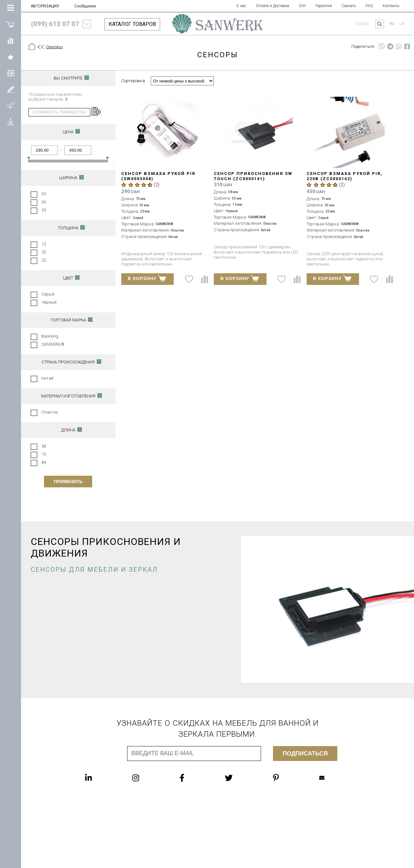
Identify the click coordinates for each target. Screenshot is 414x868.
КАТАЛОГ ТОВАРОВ (132, 24)
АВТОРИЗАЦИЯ (45, 6)
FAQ (369, 6)
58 (44, 446)
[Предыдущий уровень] (40, 47)
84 (44, 462)
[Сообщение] (11, 105)
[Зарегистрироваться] (11, 89)
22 (44, 260)
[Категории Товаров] (11, 8)
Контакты (391, 6)
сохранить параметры (59, 112)
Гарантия (324, 6)
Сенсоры (54, 47)
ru (392, 23)
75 (44, 454)
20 (44, 252)
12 (44, 244)
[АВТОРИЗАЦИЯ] (11, 73)
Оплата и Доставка (272, 6)
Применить (68, 482)
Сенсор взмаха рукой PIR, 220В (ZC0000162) (345, 176)
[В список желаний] (189, 279)
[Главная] (32, 47)
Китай (47, 378)
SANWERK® (53, 344)
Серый (48, 294)
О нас (241, 6)
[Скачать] (11, 121)
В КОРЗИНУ (147, 278)
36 (44, 202)
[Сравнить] (11, 40)
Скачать (349, 6)
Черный (49, 302)
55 (44, 210)
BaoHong (50, 336)
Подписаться (305, 754)
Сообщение (85, 6)
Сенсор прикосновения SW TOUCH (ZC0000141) (253, 176)
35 (44, 194)
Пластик (50, 412)
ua (402, 23)
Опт (302, 6)
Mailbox (322, 778)
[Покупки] (11, 24)
